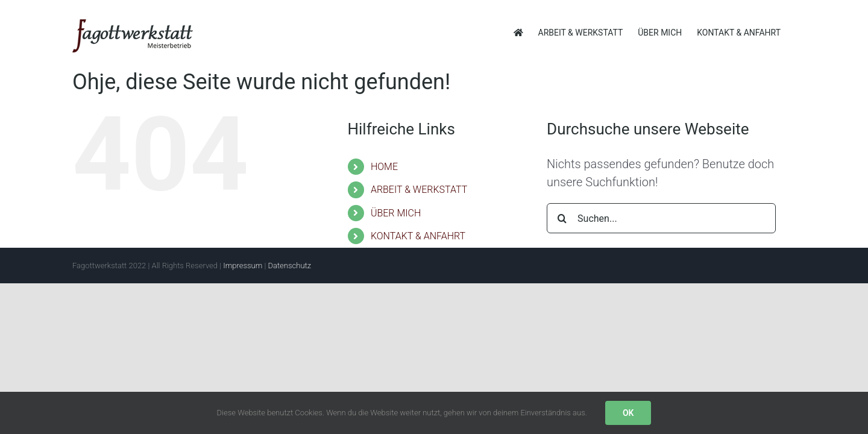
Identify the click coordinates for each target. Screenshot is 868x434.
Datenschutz (289, 266)
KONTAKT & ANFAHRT (418, 236)
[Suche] (562, 218)
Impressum (243, 266)
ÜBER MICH (396, 213)
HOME (384, 167)
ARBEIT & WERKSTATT (419, 190)
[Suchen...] (661, 218)
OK (628, 413)
